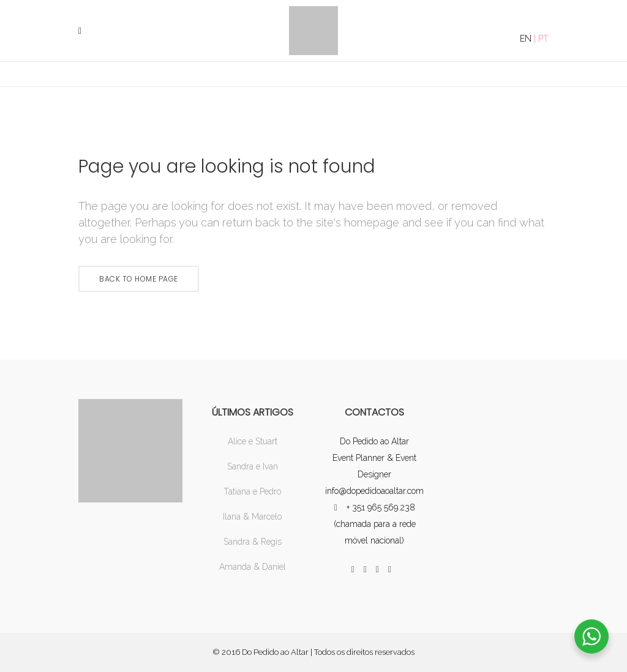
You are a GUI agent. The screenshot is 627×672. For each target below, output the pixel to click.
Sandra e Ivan (253, 466)
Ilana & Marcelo (252, 517)
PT (543, 39)
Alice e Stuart (253, 441)
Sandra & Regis (253, 542)
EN (526, 39)
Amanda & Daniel (253, 567)
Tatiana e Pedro (252, 491)
